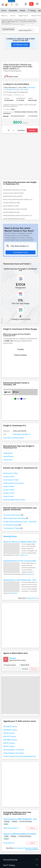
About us (4, 846)
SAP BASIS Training (10, 669)
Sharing (7, 750)
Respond (32, 130)
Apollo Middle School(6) (11, 162)
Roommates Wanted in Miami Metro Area (19, 21)
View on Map (24, 89)
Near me (4, 16)
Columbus (12, 1)
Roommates (13, 11)
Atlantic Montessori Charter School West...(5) (17, 172)
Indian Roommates (7, 20)
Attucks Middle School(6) (11, 169)
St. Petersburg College (12, 481)
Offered (14, 750)
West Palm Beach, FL (11, 757)
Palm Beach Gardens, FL (22, 391)
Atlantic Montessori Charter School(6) (15, 165)
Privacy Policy (7, 848)
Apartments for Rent (10, 430)
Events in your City (10, 805)
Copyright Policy (33, 848)
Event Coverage (9, 808)
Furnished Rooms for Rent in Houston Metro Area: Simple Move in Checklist (20, 517)
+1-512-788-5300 (10, 820)
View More (21, 130)
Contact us (13, 846)
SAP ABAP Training (10, 672)
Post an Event (25, 808)
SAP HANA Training (10, 682)
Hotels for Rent (8, 453)
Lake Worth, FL (9, 772)
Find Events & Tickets (20, 800)
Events (4, 11)
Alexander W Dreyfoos (18, 116)
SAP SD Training (9, 689)
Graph (8, 348)
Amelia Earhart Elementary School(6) (15, 146)
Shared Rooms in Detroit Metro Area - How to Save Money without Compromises (20, 536)
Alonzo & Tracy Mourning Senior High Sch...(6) (18, 156)
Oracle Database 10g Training (13, 696)
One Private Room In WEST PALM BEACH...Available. (22, 748)
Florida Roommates (21, 20)
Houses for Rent (9, 446)
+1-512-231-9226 (23, 820)
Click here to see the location (14, 394)
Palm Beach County (12, 89)
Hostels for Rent (9, 450)
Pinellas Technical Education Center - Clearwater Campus (20, 478)
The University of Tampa (13, 485)
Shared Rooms (8, 413)
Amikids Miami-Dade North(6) (13, 153)
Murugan (13, 601)
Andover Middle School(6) (12, 159)
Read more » (24, 512)
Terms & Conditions (26, 846)
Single (6, 765)
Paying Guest (8, 416)
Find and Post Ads (20, 789)
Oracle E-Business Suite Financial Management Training (20, 699)
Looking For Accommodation (16, 84)
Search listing (8, 29)
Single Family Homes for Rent (13, 440)
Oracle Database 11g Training (13, 692)
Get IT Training (20, 794)
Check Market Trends (21, 209)
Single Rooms (23, 16)
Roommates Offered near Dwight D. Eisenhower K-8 (26, 778)
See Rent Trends (11, 76)
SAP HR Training (9, 686)
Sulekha (7, 5)
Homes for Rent (9, 443)
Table (16, 348)
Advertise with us (20, 848)
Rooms (13, 16)
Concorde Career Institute (13, 471)
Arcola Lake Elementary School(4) (14, 175)
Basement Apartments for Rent (14, 456)
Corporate (20, 813)
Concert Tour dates (27, 805)
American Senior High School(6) (13, 149)
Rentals (23, 11)
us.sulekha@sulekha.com (13, 825)
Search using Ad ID (26, 30)
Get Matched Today (20, 45)
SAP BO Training (9, 676)
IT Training (32, 11)
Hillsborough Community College (16, 475)
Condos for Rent (9, 433)
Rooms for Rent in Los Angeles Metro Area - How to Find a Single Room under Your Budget (20, 498)
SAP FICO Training (10, 679)
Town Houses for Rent (11, 436)
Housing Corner (10, 493)
